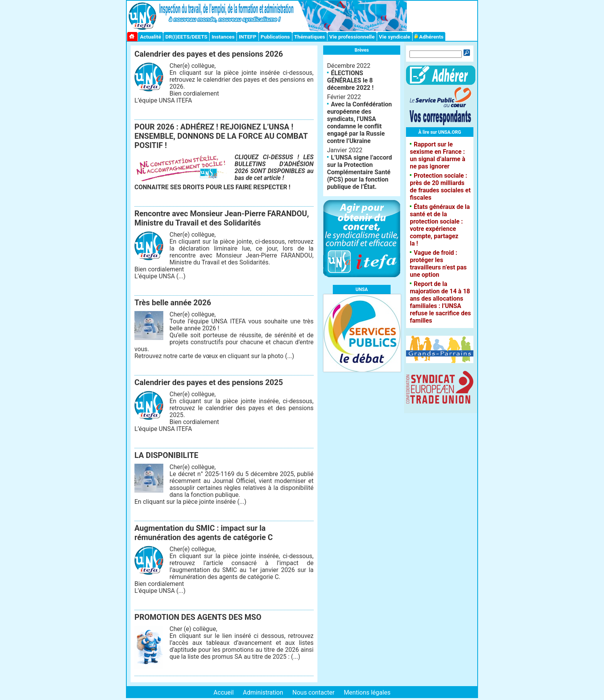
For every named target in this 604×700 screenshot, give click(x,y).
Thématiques (310, 37)
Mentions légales (367, 692)
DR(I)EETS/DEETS (186, 37)
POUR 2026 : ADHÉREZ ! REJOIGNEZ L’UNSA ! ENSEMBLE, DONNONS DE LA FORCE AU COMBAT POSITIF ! (221, 136)
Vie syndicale (395, 37)
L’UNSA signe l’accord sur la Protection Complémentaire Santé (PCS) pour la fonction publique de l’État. (359, 172)
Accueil (223, 692)
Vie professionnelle (352, 37)
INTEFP (248, 37)
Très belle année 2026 (173, 303)
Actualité (150, 37)
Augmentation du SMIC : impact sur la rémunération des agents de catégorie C (204, 533)
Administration (263, 692)
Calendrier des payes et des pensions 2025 (209, 382)
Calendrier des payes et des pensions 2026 (209, 54)
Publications (275, 37)
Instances (223, 37)
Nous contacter (313, 692)
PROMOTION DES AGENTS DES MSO (198, 617)
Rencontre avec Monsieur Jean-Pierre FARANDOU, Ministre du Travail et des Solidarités (222, 218)
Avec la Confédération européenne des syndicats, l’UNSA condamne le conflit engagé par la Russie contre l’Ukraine (359, 123)
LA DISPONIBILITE (166, 455)
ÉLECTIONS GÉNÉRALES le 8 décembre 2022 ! (350, 80)
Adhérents (429, 37)
